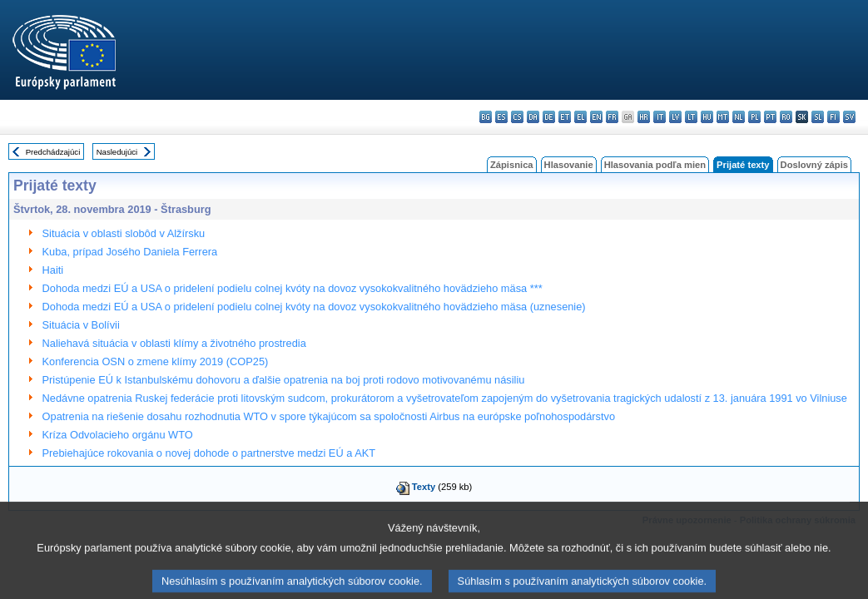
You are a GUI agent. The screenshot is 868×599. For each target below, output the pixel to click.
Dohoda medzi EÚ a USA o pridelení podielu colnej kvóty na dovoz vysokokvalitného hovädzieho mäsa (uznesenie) (314, 307)
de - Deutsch (549, 117)
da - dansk (533, 117)
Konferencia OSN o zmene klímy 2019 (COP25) (156, 361)
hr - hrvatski (644, 117)
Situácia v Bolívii (81, 325)
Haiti (53, 270)
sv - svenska (849, 117)
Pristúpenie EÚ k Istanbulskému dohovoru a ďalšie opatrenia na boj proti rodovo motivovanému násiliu (284, 380)
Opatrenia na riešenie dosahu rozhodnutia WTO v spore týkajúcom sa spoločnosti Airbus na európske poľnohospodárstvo (329, 416)
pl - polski (754, 117)
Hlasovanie (569, 165)
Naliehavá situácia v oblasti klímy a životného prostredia (174, 343)
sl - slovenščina (818, 117)
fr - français (612, 117)
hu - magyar (707, 117)
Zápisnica (512, 165)
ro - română (786, 117)
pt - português (770, 117)
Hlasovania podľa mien (655, 165)
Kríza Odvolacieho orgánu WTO (118, 435)
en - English (596, 117)
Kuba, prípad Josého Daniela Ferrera (130, 252)
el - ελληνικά (580, 117)
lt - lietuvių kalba (691, 117)
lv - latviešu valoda (675, 117)
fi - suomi (833, 117)
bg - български (486, 117)
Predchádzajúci (53, 152)
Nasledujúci (117, 152)
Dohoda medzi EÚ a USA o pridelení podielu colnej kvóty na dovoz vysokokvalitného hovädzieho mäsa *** (293, 288)
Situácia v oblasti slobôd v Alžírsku (124, 233)
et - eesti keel (565, 117)
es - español (501, 117)
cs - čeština (517, 117)
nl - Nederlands (739, 117)
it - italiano (660, 117)
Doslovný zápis (814, 165)
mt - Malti (723, 117)
